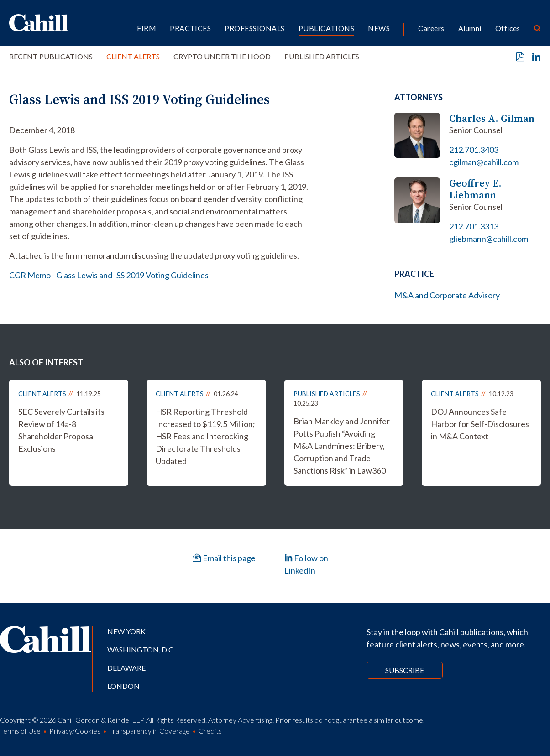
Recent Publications (51, 56)
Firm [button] (147, 28)
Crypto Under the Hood (222, 56)
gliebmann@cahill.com (489, 239)
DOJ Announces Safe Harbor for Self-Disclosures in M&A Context (480, 424)
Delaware (126, 668)
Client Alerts (133, 56)
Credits (210, 731)
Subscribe (405, 670)
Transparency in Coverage (149, 731)
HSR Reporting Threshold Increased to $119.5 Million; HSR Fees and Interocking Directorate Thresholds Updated (205, 436)
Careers (431, 28)
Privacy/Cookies (75, 731)
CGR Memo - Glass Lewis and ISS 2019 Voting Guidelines (109, 275)
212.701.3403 (474, 150)
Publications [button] (327, 28)
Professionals (254, 28)
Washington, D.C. (141, 649)
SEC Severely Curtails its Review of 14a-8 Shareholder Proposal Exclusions (61, 430)
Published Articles (322, 56)
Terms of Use (20, 731)
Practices (190, 28)
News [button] (379, 28)
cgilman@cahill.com (484, 162)
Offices (508, 28)
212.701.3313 (474, 226)
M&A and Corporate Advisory (447, 295)
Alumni (470, 28)
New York (126, 631)
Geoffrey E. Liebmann (475, 189)
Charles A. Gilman (492, 118)
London (123, 686)
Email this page (224, 558)
